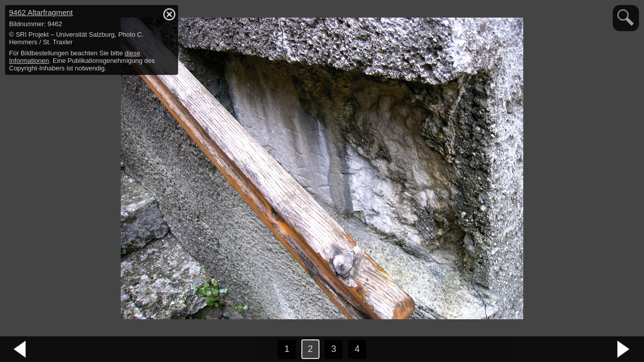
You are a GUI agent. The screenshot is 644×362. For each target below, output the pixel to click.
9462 (41, 12)
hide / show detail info (169, 14)
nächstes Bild (624, 349)
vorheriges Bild (20, 349)
